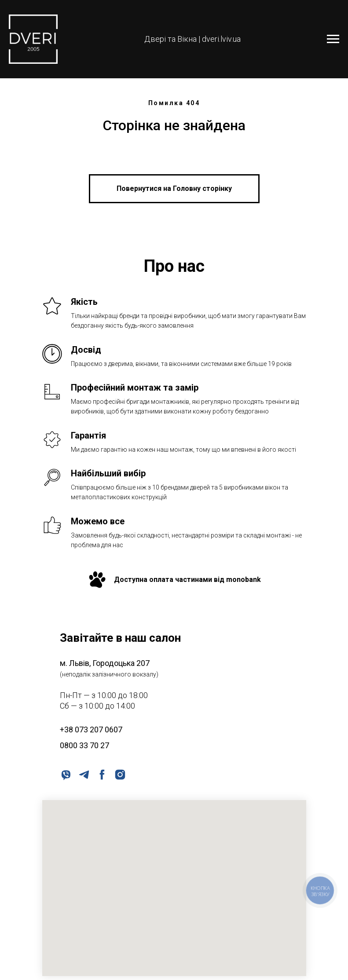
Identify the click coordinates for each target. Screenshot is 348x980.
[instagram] (119, 774)
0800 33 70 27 (84, 745)
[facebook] (101, 774)
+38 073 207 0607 (91, 730)
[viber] (65, 774)
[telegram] (83, 774)
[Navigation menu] (333, 39)
